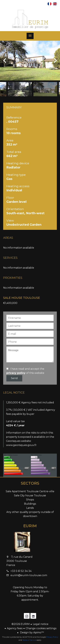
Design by (32, 632)
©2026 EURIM (21, 624)
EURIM (30, 526)
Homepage (30, 19)
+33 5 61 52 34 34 (21, 571)
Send (14, 378)
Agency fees (15, 628)
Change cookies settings (41, 628)
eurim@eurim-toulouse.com (29, 575)
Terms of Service (29, 640)
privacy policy (16, 373)
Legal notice (41, 624)
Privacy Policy (52, 637)
